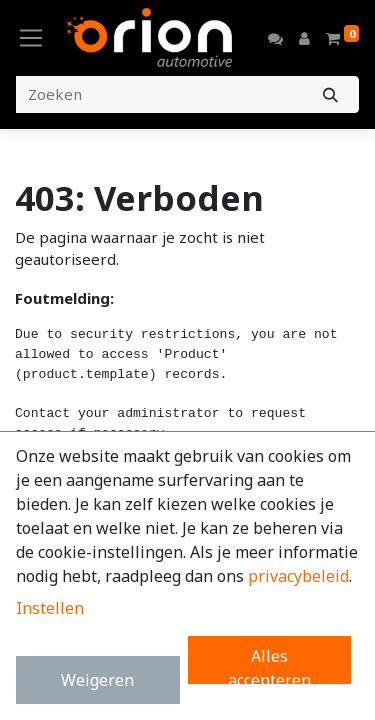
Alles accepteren (269, 664)
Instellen (50, 608)
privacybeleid (298, 576)
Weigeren (97, 680)
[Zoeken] (330, 94)
